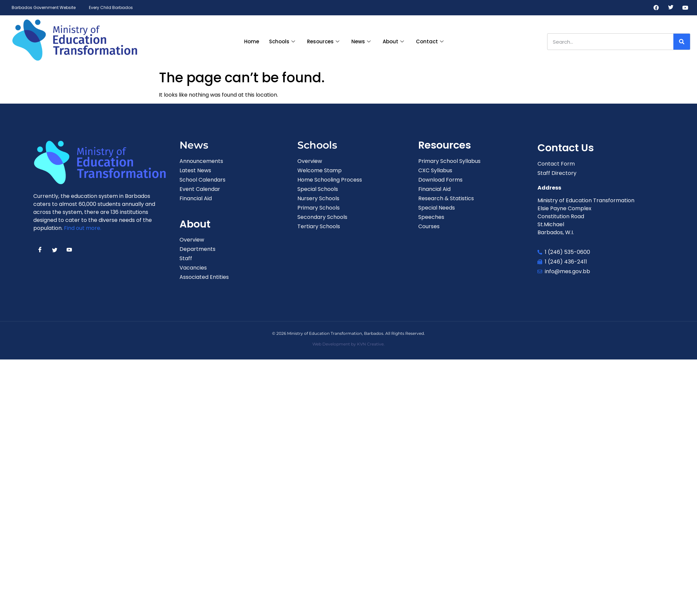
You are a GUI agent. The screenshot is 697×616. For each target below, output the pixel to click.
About (393, 41)
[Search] (682, 42)
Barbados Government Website (44, 7)
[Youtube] (685, 8)
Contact (430, 41)
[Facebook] (656, 8)
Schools (282, 41)
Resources (323, 41)
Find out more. (83, 228)
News (361, 41)
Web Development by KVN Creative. (348, 344)
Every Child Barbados (111, 7)
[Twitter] (671, 8)
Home (252, 41)
